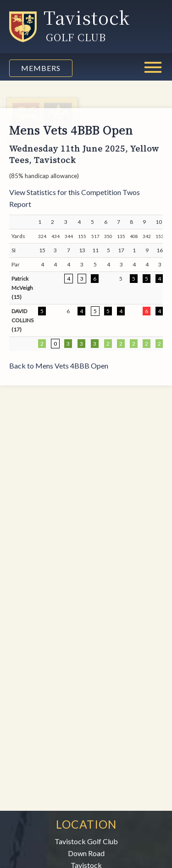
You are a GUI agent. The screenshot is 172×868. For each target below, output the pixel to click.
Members (41, 68)
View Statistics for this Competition (65, 192)
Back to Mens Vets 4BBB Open (59, 366)
